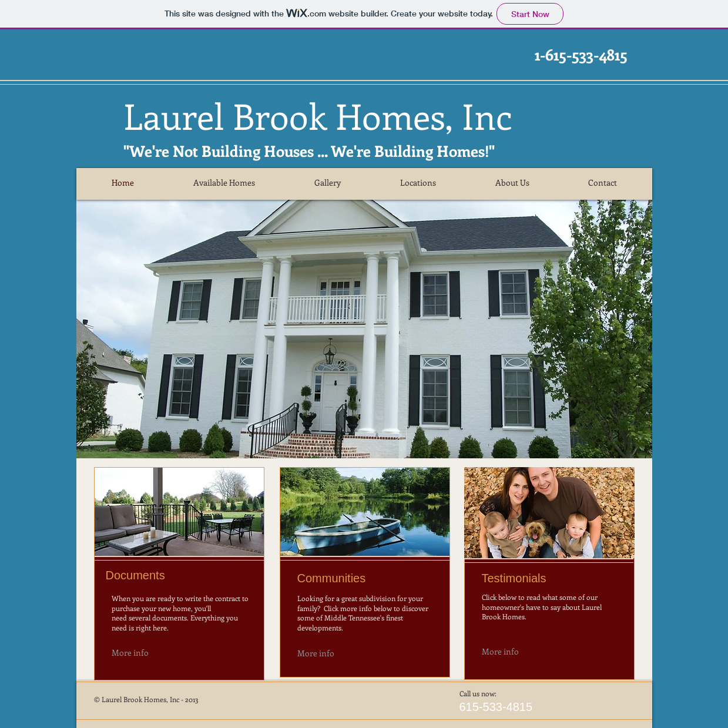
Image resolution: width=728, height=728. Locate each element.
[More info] (147, 653)
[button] (364, 329)
